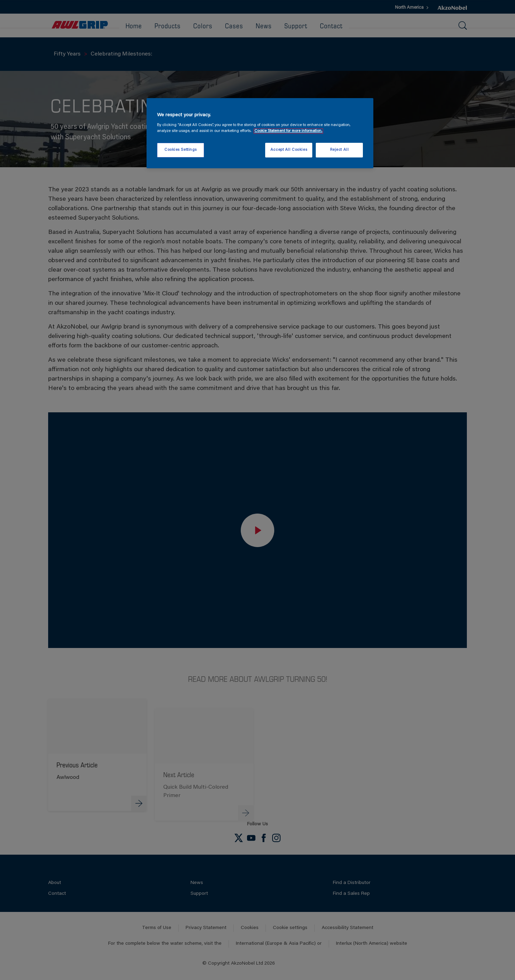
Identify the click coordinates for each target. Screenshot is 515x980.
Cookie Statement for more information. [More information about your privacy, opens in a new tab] (288, 131)
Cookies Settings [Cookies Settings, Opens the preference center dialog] (181, 150)
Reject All (339, 150)
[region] (260, 133)
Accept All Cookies (289, 150)
